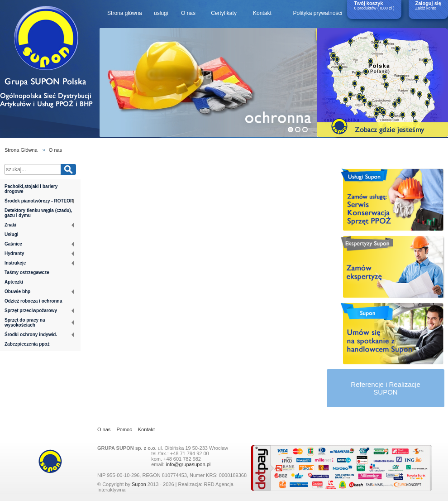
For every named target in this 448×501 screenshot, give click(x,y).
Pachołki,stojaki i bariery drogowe (31, 189)
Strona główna (125, 13)
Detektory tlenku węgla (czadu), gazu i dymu (38, 213)
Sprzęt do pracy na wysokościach (39, 323)
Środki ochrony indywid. (39, 335)
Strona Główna (21, 150)
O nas (188, 13)
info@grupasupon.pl (188, 464)
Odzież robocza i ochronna (33, 301)
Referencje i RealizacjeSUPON (385, 388)
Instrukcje (39, 263)
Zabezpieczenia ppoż (27, 344)
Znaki (39, 225)
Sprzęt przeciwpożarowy (39, 311)
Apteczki (14, 282)
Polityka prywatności (317, 13)
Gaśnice (39, 244)
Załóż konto (426, 8)
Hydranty (39, 253)
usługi (161, 13)
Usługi (12, 234)
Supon (139, 484)
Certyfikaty (224, 13)
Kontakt (262, 13)
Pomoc (124, 429)
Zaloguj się (428, 3)
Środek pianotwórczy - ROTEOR (39, 201)
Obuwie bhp (39, 291)
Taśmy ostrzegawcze (27, 272)
